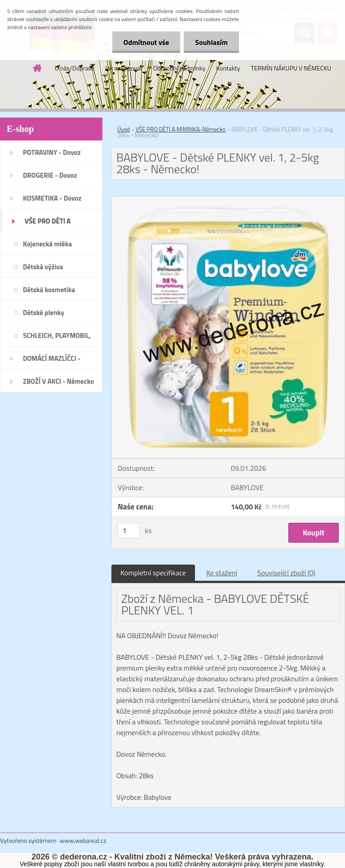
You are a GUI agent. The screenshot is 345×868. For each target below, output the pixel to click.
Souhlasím (211, 42)
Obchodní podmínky (179, 68)
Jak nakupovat (124, 68)
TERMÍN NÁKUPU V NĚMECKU (291, 68)
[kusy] (129, 531)
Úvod (124, 129)
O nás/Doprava (75, 68)
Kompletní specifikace (153, 573)
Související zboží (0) (286, 573)
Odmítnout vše (146, 42)
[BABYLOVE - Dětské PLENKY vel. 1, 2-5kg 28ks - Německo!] (228, 200)
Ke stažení (222, 573)
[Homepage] (38, 68)
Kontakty (228, 68)
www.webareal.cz (83, 840)
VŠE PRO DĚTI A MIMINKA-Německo (181, 129)
